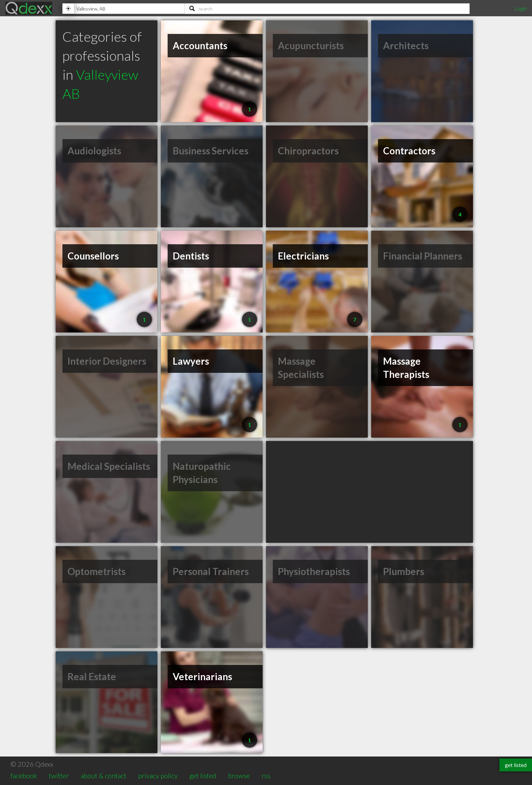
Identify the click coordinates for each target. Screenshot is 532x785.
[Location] (123, 8)
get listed (203, 776)
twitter (59, 776)
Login (520, 8)
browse (239, 776)
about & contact (103, 776)
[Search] (327, 8)
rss (266, 776)
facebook (24, 776)
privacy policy (158, 776)
